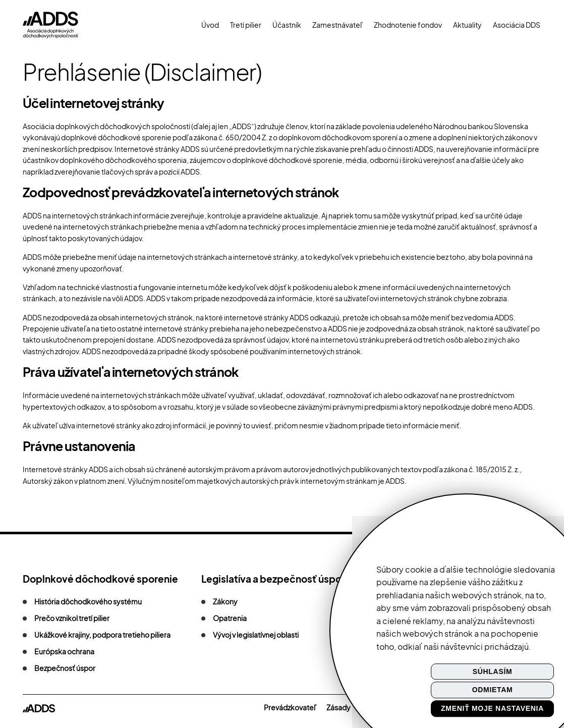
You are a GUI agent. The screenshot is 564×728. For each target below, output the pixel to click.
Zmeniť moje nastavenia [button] (492, 708)
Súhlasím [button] (493, 671)
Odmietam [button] (493, 690)
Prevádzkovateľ (290, 707)
